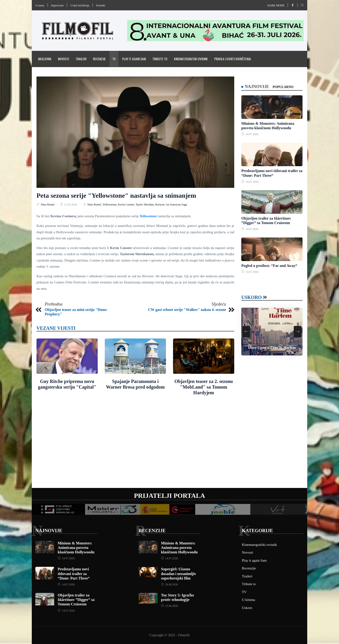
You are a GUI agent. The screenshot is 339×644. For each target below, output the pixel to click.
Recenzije (99, 59)
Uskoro (252, 297)
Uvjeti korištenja (80, 5)
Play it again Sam (134, 59)
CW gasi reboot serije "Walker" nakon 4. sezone (187, 310)
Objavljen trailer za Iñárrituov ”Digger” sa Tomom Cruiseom (76, 600)
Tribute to (160, 59)
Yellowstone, (110, 205)
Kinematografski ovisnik (191, 59)
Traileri (81, 59)
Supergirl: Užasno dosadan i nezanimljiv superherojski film (179, 574)
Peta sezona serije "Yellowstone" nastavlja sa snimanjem (116, 195)
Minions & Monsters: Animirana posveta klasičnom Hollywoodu (76, 548)
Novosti (63, 59)
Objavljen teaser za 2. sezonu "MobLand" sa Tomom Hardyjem (204, 387)
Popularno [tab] (283, 87)
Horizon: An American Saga (171, 205)
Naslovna (45, 59)
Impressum (57, 5)
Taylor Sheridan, (145, 205)
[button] (140, 31)
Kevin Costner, (127, 205)
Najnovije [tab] (257, 87)
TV (114, 59)
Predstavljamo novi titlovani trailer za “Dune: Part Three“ (74, 574)
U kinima (249, 600)
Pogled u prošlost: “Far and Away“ (269, 266)
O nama (40, 5)
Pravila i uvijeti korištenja (233, 59)
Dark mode (276, 5)
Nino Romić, (95, 205)
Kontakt (101, 5)
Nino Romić (48, 205)
